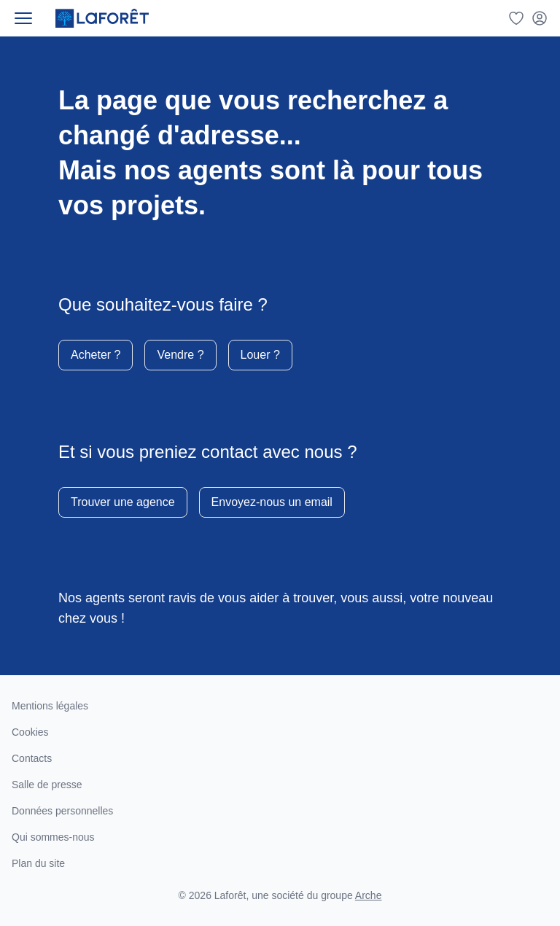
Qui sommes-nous (53, 837)
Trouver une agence (123, 502)
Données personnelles (62, 811)
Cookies (30, 732)
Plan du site (38, 863)
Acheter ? (96, 355)
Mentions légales (50, 706)
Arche (369, 895)
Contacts (32, 758)
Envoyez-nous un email (272, 502)
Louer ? (260, 355)
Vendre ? (180, 355)
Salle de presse (47, 785)
